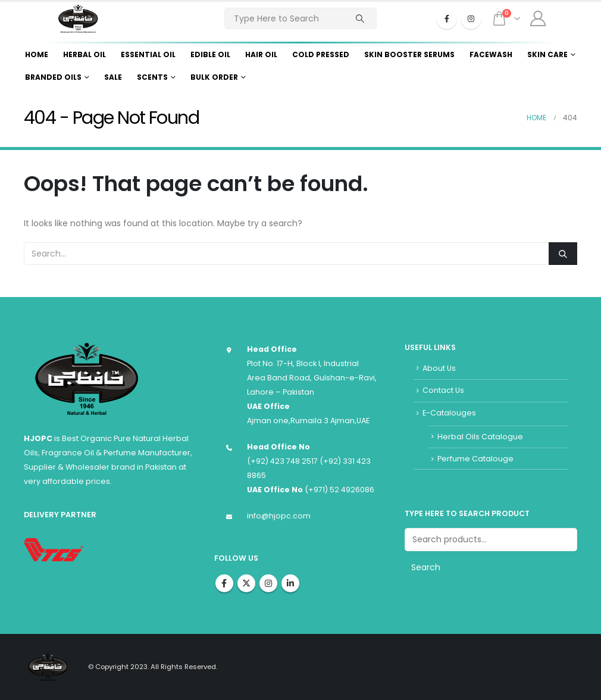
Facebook (224, 583)
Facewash (491, 54)
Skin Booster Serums (409, 54)
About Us (439, 368)
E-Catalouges (449, 413)
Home (37, 54)
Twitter (246, 583)
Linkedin (290, 583)
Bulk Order (214, 77)
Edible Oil (210, 54)
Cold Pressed (321, 54)
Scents (152, 77)
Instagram (268, 583)
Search (426, 567)
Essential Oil (148, 54)
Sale (113, 77)
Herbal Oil (84, 54)
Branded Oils (53, 77)
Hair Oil (261, 54)
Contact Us (443, 390)
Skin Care (547, 54)
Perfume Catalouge (475, 459)
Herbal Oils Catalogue (480, 437)
